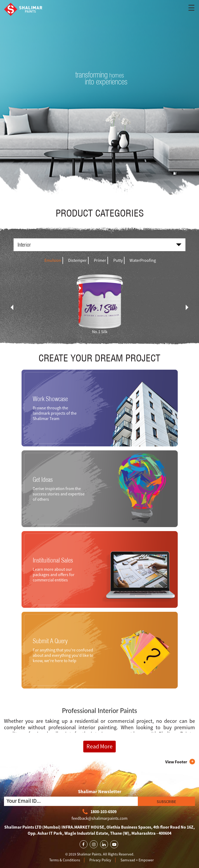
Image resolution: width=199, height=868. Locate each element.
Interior (99, 245)
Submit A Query (50, 641)
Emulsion (53, 260)
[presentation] (12, 307)
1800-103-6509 (99, 812)
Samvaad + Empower (137, 860)
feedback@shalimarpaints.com (99, 818)
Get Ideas (43, 479)
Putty (118, 260)
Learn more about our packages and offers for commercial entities (54, 574)
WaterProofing (143, 260)
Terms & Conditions (65, 860)
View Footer (176, 762)
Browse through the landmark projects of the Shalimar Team (55, 413)
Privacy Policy (100, 860)
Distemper (77, 260)
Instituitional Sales (53, 560)
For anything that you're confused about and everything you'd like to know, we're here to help (63, 655)
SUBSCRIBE (166, 802)
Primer (100, 260)
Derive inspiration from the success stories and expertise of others (59, 494)
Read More (99, 746)
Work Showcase (50, 399)
